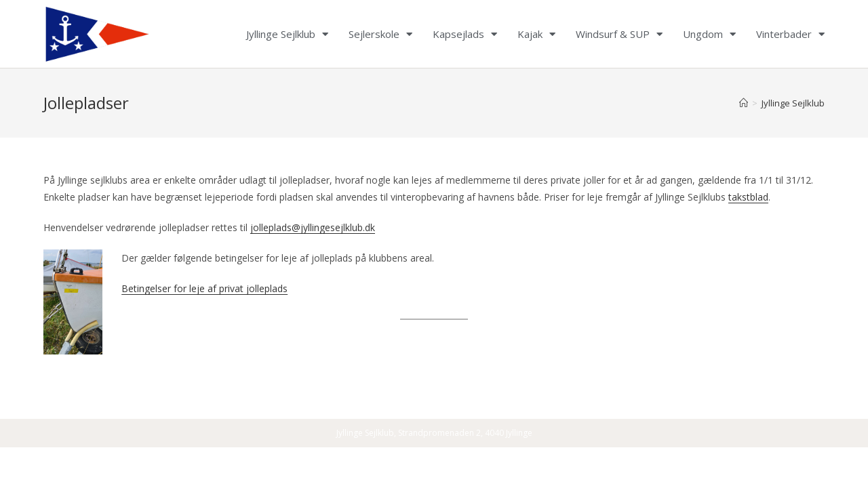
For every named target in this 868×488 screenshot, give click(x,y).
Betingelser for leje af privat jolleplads (204, 288)
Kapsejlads (465, 34)
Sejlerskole (380, 34)
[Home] (744, 103)
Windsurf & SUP (619, 34)
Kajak (536, 34)
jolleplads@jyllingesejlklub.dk (313, 227)
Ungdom (709, 34)
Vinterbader (790, 34)
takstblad (748, 197)
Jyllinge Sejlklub (287, 34)
